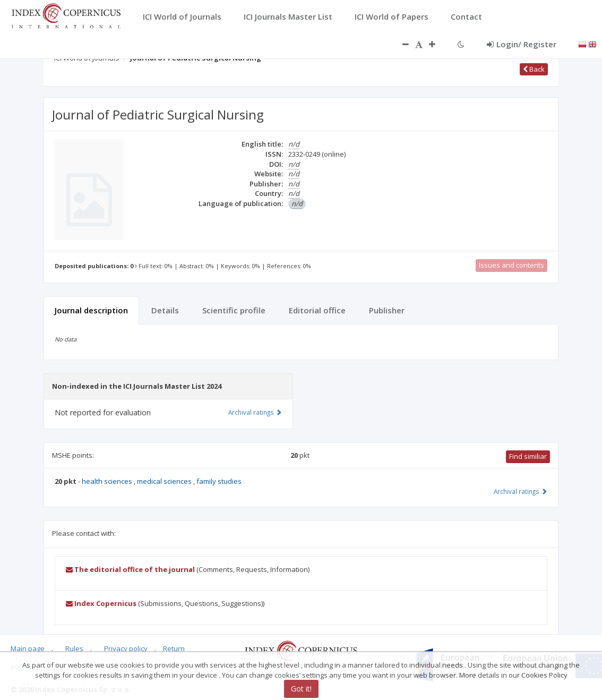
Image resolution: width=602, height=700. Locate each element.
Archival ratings (521, 491)
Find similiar (528, 456)
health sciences (108, 481)
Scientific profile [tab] (234, 310)
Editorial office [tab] (317, 310)
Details (165, 310)
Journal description (91, 310)
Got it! (301, 689)
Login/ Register (522, 44)
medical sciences (165, 481)
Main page (28, 648)
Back (534, 69)
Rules (74, 648)
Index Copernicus (101, 603)
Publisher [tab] (387, 310)
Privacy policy (126, 648)
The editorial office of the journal (130, 569)
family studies (219, 481)
